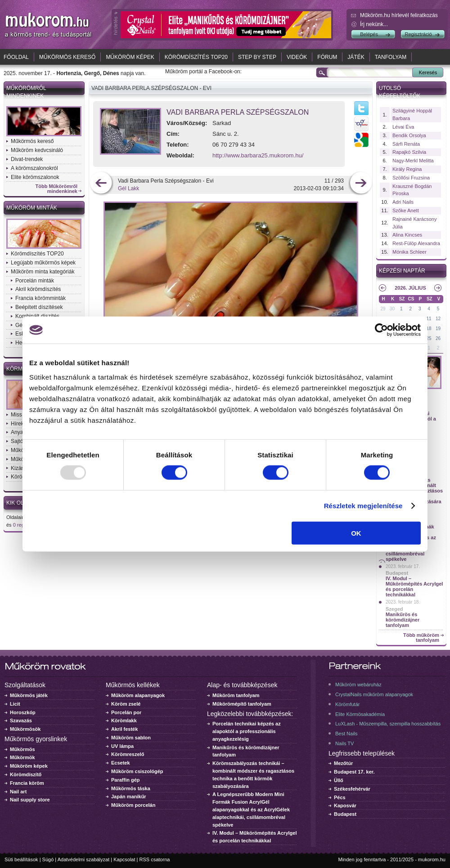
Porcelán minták (35, 281)
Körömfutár (347, 704)
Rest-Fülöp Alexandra (416, 243)
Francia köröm (27, 783)
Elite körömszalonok (35, 177)
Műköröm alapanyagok (138, 695)
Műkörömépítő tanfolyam (242, 704)
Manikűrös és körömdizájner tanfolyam (403, 620)
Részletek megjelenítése (363, 506)
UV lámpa (122, 746)
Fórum (327, 57)
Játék (356, 57)
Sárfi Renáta (406, 144)
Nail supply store (30, 800)
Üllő (339, 780)
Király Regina (407, 169)
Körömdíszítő (26, 774)
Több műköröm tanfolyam (421, 638)
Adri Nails (403, 202)
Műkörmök (22, 757)
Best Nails (346, 734)
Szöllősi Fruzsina (411, 178)
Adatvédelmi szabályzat (84, 859)
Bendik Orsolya (409, 135)
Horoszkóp (23, 712)
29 (383, 309)
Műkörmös (22, 749)
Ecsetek (121, 763)
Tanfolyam (391, 57)
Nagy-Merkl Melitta (413, 161)
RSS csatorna (155, 859)
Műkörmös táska (131, 788)
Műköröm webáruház (358, 685)
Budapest (397, 573)
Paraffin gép (126, 780)
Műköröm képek (130, 57)
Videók (297, 57)
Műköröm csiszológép (137, 771)
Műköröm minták (32, 208)
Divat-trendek (27, 159)
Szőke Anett (406, 210)
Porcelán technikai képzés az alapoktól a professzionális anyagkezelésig (247, 731)
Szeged (394, 609)
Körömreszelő (128, 754)
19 (438, 329)
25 (429, 338)
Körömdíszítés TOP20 (196, 57)
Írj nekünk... (374, 24)
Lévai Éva (403, 127)
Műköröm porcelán (133, 805)
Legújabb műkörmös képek (43, 263)
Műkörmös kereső (67, 57)
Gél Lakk (128, 188)
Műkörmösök (25, 729)
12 (438, 319)
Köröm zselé (126, 704)
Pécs (340, 797)
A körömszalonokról (34, 168)
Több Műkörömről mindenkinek (57, 189)
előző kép (101, 184)
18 (429, 329)
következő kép (361, 184)
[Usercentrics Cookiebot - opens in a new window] (381, 330)
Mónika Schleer (409, 252)
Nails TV (344, 743)
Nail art (18, 792)
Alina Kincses (407, 235)
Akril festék (124, 729)
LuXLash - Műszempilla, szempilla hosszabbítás (388, 724)
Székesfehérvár (352, 789)
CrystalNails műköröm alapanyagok (374, 694)
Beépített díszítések (39, 307)
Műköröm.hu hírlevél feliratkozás (399, 15)
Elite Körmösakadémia (360, 714)
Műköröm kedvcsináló (37, 150)
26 (438, 338)
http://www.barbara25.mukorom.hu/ (258, 155)
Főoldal (16, 57)
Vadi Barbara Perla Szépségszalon (238, 112)
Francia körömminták (40, 298)
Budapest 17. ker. (354, 772)
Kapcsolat (124, 859)
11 (429, 319)
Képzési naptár (402, 271)
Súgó (48, 859)
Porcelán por (126, 712)
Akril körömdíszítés (38, 289)
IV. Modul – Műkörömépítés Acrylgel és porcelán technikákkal (414, 586)
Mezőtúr (343, 763)
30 (392, 309)
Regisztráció (418, 34)
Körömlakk (124, 720)
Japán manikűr (129, 796)
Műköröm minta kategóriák (43, 272)
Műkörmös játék (29, 695)
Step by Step (257, 57)
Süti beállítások (21, 859)
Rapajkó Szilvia (409, 152)
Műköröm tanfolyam (236, 695)
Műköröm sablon (131, 738)
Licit (15, 704)
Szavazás (21, 720)
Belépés (369, 34)
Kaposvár (345, 805)
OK (356, 533)
